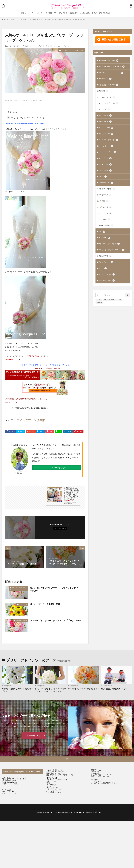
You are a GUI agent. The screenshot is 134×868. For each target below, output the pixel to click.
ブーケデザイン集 (61, 13)
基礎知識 (103, 91)
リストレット (51, 784)
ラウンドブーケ (32, 46)
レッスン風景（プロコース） (102, 776)
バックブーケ (105, 171)
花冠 (102, 232)
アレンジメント (106, 262)
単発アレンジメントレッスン (111, 73)
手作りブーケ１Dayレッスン (57, 772)
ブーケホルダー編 (107, 97)
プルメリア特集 (106, 226)
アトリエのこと (105, 13)
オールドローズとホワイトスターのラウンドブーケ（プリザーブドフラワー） (50, 690)
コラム (103, 268)
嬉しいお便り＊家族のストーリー (114, 689)
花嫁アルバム (96, 770)
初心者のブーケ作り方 (108, 85)
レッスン (32, 13)
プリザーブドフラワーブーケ (57, 780)
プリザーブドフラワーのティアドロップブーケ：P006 (55, 620)
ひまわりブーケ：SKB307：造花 (45, 604)
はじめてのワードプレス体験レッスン (60, 775)
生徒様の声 (74, 13)
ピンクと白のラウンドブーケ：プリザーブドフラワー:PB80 (54, 589)
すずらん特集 (105, 207)
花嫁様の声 (95, 772)
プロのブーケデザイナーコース (111, 67)
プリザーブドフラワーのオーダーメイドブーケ (26, 118)
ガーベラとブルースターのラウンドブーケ (83, 690)
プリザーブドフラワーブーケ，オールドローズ (54, 46)
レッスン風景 (85, 13)
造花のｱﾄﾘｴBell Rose (110, 783)
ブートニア (104, 109)
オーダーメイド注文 (45, 13)
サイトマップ (98, 781)
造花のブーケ (105, 122)
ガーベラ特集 (105, 213)
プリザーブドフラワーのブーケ (30, 20)
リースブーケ (105, 158)
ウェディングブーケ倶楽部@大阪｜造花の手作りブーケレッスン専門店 (74, 812)
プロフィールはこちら (57, 468)
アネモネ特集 (105, 195)
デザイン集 (99, 303)
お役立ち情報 (105, 116)
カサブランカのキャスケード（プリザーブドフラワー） (17, 690)
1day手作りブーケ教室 (108, 61)
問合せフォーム (98, 780)
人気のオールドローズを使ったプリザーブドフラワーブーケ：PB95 (64, 20)
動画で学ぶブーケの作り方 (56, 773)
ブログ (94, 13)
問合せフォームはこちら (11, 784)
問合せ (24, 13)
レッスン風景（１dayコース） (102, 775)
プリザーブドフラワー (110, 300)
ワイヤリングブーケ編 (108, 103)
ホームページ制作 (107, 280)
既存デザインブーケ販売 (109, 244)
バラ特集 (103, 201)
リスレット (104, 238)
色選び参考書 (105, 256)
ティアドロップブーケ (21, 621)
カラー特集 (104, 219)
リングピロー (105, 79)
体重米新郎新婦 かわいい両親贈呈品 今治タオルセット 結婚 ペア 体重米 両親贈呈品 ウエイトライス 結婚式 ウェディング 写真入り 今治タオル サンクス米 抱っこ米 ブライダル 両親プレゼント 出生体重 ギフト (71, 494)
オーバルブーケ (106, 146)
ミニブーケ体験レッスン (55, 770)
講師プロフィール (8, 792)
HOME (6, 20)
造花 (120, 300)
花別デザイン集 (106, 183)
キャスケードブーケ (107, 152)
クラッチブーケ (106, 134)
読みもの (14, 20)
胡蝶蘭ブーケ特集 (107, 189)
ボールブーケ (105, 164)
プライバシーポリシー (10, 793)
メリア (103, 177)
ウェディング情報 (107, 274)
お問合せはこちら (34, 736)
